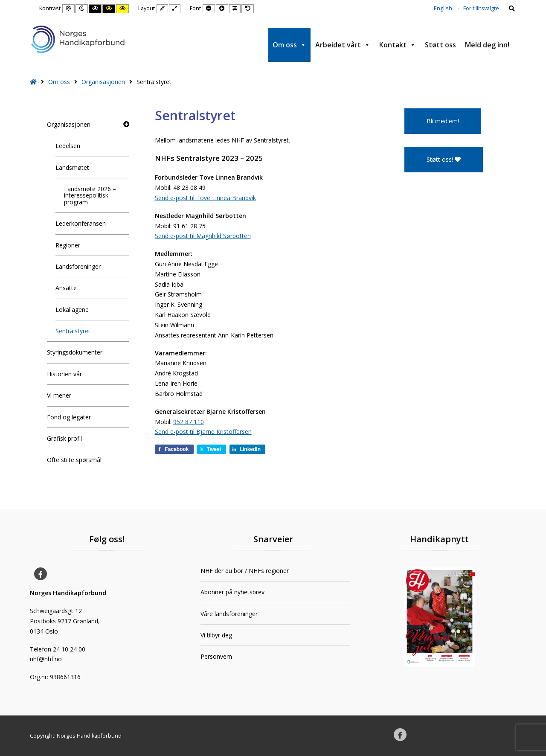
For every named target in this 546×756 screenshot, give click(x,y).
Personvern (216, 656)
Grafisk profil (64, 438)
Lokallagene (72, 310)
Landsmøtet (72, 167)
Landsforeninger (78, 266)
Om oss (289, 45)
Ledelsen (68, 146)
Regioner (68, 245)
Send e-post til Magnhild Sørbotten (203, 236)
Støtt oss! (444, 159)
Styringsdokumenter (75, 352)
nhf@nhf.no (46, 659)
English (443, 8)
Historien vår (64, 374)
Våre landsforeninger (229, 614)
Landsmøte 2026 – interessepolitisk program (90, 195)
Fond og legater (69, 417)
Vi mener (59, 395)
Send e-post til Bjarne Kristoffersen (203, 432)
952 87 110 (189, 422)
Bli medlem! (443, 121)
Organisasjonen (103, 82)
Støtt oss (440, 45)
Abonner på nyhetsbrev (232, 592)
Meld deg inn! (487, 45)
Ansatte (66, 288)
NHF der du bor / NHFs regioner (245, 571)
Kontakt (398, 45)
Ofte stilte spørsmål (74, 460)
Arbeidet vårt (343, 45)
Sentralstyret (73, 331)
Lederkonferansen (81, 223)
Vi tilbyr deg (216, 635)
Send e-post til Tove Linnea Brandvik (205, 198)
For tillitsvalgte (481, 8)
